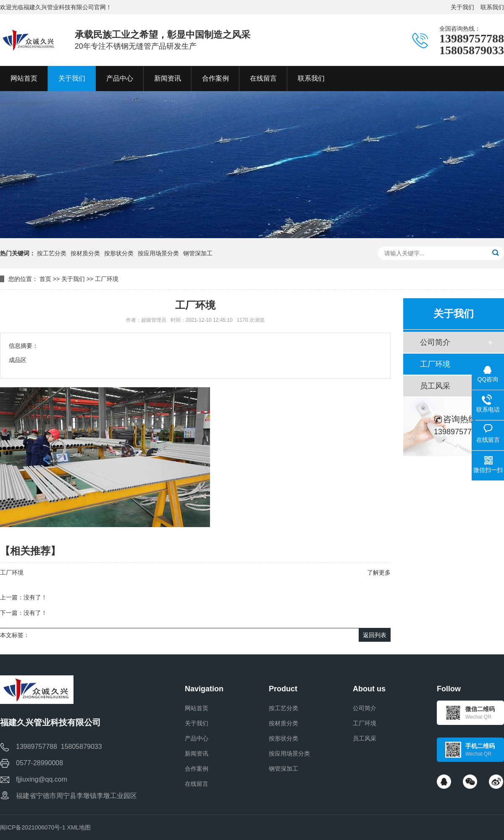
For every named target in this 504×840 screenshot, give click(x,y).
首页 (45, 279)
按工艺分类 (52, 253)
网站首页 (197, 708)
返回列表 (375, 635)
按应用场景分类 (158, 253)
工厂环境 (107, 279)
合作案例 (197, 769)
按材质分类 (85, 253)
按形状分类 (119, 253)
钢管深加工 (198, 253)
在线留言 (197, 784)
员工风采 (435, 386)
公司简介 (435, 342)
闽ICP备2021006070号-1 (33, 827)
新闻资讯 (197, 753)
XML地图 (79, 827)
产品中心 (197, 738)
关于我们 (462, 7)
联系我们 (492, 7)
